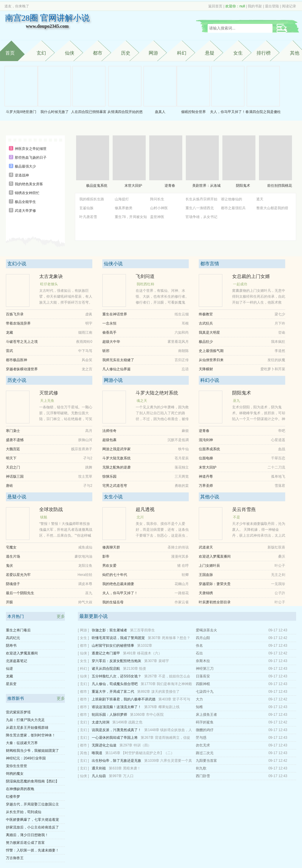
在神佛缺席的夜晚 (20, 789)
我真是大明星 (209, 333)
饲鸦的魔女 (15, 774)
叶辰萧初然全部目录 (215, 602)
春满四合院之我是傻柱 (263, 112)
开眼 (9, 602)
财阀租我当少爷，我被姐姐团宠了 (32, 751)
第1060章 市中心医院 (147, 715)
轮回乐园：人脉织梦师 (109, 715)
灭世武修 (49, 393)
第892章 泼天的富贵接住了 (158, 692)
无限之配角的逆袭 (116, 467)
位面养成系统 (209, 449)
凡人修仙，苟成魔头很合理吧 (115, 684)
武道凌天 (206, 547)
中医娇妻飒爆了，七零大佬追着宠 (32, 820)
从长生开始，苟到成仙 (24, 812)
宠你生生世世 (17, 766)
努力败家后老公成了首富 (25, 843)
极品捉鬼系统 (97, 186)
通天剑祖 (99, 768)
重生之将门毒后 (18, 630)
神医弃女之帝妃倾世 (31, 149)
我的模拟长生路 (92, 199)
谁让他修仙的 (232, 199)
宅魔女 (11, 547)
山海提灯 (122, 199)
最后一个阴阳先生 (20, 593)
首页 (10, 53)
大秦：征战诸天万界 (22, 743)
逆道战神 (22, 175)
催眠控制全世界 (193, 112)
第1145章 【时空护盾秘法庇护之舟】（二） (140, 753)
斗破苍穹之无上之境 (22, 342)
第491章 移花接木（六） (142, 653)
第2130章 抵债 (134, 669)
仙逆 (9, 669)
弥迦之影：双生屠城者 (109, 630)
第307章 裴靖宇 (156, 661)
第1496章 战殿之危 (127, 722)
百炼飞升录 (15, 314)
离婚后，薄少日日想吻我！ (27, 835)
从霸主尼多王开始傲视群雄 (27, 728)
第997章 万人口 (121, 776)
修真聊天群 (111, 547)
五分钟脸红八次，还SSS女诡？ (116, 676)
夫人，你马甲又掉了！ (228, 112)
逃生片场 (13, 556)
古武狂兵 (206, 323)
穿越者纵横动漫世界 (22, 369)
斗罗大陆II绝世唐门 (21, 112)
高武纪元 (13, 638)
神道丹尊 (206, 476)
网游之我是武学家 (116, 449)
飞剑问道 (145, 276)
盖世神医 (157, 217)
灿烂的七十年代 (115, 575)
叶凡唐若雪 (88, 217)
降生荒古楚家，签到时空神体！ (31, 735)
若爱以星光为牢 (18, 575)
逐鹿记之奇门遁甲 (106, 653)
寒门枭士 (13, 431)
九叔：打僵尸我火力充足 (25, 720)
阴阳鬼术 (243, 186)
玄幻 (41, 53)
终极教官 (206, 314)
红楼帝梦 (13, 797)
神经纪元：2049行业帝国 (26, 758)
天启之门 (13, 467)
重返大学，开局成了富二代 (113, 692)
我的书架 (255, 6)
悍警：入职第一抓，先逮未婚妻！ (32, 850)
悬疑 (210, 53)
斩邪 (106, 351)
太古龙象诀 (51, 276)
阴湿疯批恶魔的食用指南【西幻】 (32, 781)
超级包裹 (109, 440)
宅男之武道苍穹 (115, 486)
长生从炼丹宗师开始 (201, 199)
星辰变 (11, 684)
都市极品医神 (17, 360)
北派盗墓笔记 (17, 661)
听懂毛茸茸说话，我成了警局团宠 (118, 638)
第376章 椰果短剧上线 (162, 707)
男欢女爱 (109, 566)
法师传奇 (109, 431)
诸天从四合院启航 (106, 669)
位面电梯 (206, 458)
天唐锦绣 (206, 593)
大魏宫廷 (13, 449)
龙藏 (9, 333)
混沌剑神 (206, 440)
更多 (61, 616)
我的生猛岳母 (113, 602)
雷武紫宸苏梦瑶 (18, 712)
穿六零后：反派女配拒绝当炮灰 (116, 661)
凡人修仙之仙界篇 (116, 369)
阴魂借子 (13, 584)
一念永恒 (109, 323)
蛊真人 (160, 112)
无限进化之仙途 (104, 745)
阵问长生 (157, 199)
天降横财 (206, 369)
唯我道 (97, 753)
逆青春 (170, 186)
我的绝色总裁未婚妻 (118, 584)
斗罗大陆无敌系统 (116, 458)
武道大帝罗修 (25, 211)
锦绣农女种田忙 (27, 193)
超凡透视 (145, 509)
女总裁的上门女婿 (251, 276)
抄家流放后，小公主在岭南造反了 (32, 827)
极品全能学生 (25, 202)
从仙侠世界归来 (211, 360)
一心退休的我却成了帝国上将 (115, 738)
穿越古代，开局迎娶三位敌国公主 (32, 804)
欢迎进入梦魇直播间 (215, 556)
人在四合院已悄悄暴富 (89, 112)
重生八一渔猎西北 (200, 208)
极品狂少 (206, 342)
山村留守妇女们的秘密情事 (113, 646)
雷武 (9, 351)
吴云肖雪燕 (244, 509)
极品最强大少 (25, 166)
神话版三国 (15, 476)
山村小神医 (159, 208)
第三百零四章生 (142, 630)
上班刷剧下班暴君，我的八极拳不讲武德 (124, 699)
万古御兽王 (15, 858)
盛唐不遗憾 (15, 440)
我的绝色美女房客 (29, 184)
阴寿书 (11, 646)
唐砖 (9, 486)
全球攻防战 (51, 509)
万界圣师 (206, 486)
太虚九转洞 (101, 722)
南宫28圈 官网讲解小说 (47, 22)
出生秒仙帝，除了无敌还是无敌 (116, 761)
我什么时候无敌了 (55, 112)
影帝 (106, 556)
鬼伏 (9, 566)
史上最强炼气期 (211, 351)
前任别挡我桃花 (280, 186)
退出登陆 (272, 6)
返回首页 (215, 6)
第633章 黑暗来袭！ (125, 768)
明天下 (11, 458)
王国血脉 (206, 575)
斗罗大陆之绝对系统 (157, 393)
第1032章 (145, 646)
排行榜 (264, 53)
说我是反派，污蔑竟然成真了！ (116, 730)
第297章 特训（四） (135, 745)
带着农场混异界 (18, 323)
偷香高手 (109, 333)
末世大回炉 (133, 186)
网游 (153, 53)
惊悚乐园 (109, 476)
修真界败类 (124, 208)
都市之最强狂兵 (233, 208)
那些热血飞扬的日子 (31, 158)
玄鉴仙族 (86, 208)
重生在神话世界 (115, 314)
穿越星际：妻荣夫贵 (215, 584)
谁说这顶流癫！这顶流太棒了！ (116, 707)
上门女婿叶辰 (209, 566)
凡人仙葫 (99, 776)
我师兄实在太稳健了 (118, 360)
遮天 (260, 199)
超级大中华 (111, 342)
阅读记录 (289, 6)
